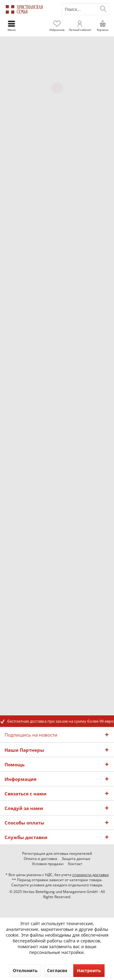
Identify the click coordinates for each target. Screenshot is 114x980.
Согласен (57, 970)
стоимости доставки (91, 875)
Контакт (75, 864)
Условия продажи (48, 864)
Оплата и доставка (40, 859)
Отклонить (25, 970)
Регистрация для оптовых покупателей (57, 854)
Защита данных (76, 859)
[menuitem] (103, 26)
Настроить (89, 970)
